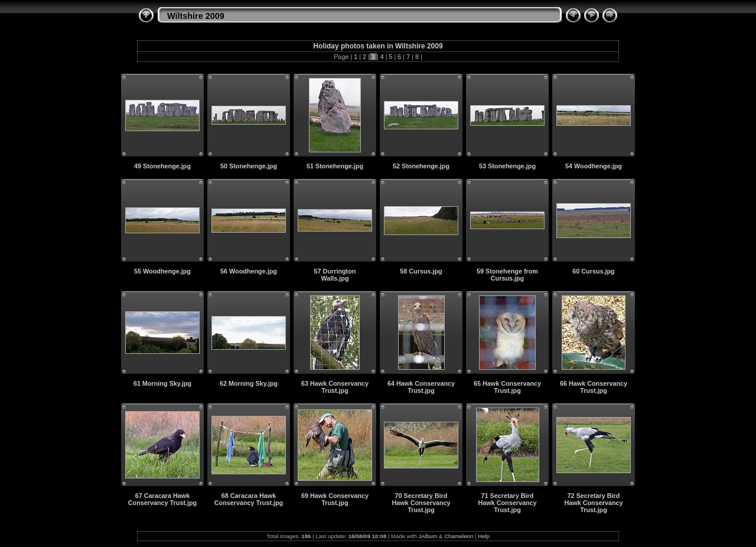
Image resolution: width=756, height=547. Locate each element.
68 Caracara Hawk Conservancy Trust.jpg (249, 499)
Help (484, 536)
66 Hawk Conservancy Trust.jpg (594, 387)
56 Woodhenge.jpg (249, 271)
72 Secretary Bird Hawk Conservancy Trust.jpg (593, 503)
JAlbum (428, 536)
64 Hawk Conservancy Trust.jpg (421, 387)
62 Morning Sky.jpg (249, 383)
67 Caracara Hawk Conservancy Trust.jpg (162, 499)
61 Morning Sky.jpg (162, 383)
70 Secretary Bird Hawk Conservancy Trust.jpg (421, 503)
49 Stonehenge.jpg (162, 166)
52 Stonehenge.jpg (421, 166)
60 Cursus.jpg (593, 271)
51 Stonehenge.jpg (335, 166)
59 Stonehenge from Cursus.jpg (507, 275)
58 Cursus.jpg (421, 271)
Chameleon (459, 536)
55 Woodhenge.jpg (162, 271)
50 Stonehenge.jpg (249, 166)
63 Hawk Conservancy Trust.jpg (335, 387)
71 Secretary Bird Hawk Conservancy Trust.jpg (507, 503)
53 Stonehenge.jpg (507, 166)
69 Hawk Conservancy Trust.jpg (335, 499)
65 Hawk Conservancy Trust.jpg (507, 387)
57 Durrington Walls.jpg (335, 275)
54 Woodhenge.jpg (594, 166)
